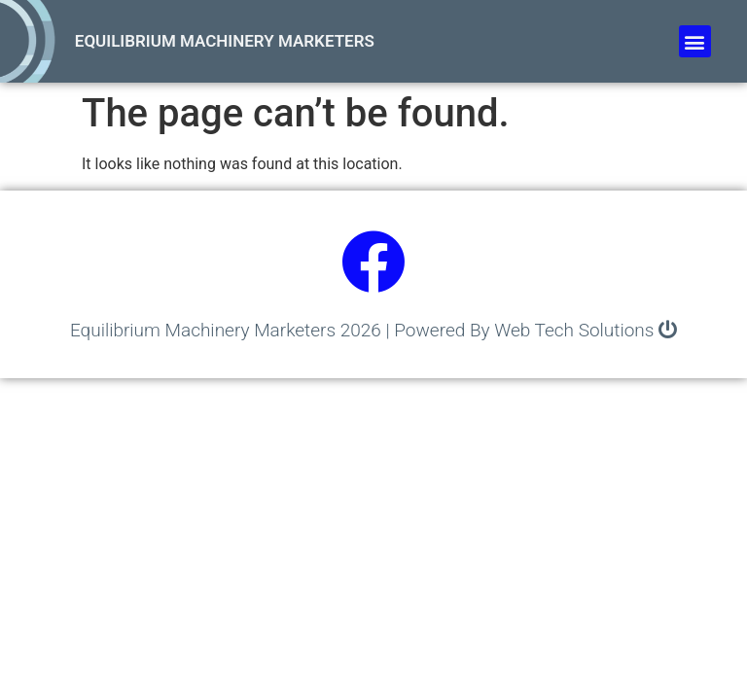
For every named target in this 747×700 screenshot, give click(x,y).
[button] (695, 41)
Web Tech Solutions (574, 330)
